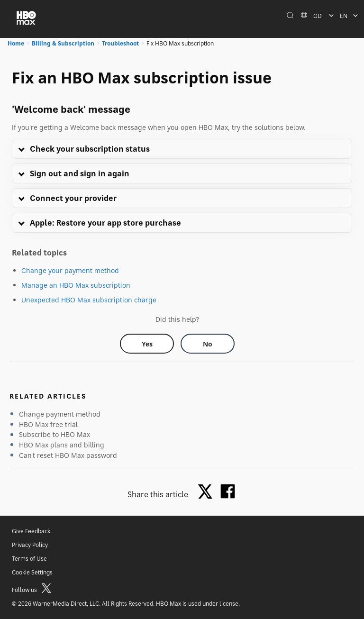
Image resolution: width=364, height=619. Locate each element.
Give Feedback (31, 531)
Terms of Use (29, 559)
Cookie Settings (32, 572)
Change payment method (60, 414)
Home (16, 43)
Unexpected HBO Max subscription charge (89, 300)
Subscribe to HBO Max (55, 434)
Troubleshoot (120, 43)
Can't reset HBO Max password (68, 455)
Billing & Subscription (63, 43)
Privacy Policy (30, 545)
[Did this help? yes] (147, 344)
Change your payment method (70, 270)
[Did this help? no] (208, 344)
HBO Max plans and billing (62, 445)
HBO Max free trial (48, 424)
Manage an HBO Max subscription (76, 285)
